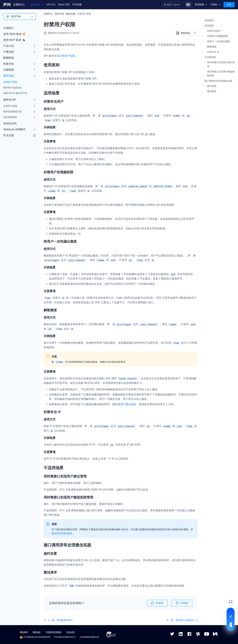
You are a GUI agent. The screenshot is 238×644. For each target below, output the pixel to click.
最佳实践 (9, 76)
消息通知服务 (10, 117)
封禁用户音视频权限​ (218, 36)
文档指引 (9, 28)
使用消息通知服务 (63, 533)
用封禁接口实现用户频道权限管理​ (221, 74)
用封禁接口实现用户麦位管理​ (221, 64)
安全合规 (70, 632)
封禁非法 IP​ (213, 52)
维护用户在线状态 (13, 88)
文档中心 (19, 5)
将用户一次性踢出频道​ (219, 41)
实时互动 (59, 14)
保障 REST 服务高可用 (15, 93)
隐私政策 (24, 632)
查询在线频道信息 (13, 111)
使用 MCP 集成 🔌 (14, 40)
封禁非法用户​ (214, 31)
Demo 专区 (64, 4)
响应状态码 (10, 123)
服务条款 (37, 632)
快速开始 (9, 64)
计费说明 (9, 52)
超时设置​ (212, 86)
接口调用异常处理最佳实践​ (218, 81)
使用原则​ (209, 20)
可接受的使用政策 (54, 632)
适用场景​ (209, 26)
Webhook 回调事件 (15, 129)
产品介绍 (9, 46)
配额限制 (9, 58)
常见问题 (77, 4)
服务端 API (10, 100)
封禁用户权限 (10, 82)
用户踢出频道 (128, 404)
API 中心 (51, 4)
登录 (229, 4)
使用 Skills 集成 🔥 (14, 34)
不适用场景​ (210, 57)
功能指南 (9, 70)
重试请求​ (212, 91)
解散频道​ (212, 47)
